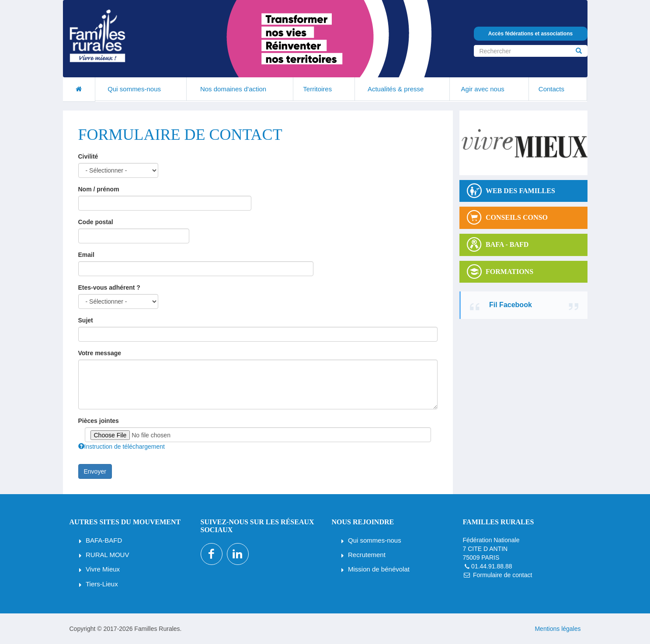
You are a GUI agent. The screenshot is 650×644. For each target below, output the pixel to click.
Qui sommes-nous (375, 540)
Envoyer (95, 471)
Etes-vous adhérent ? (109, 287)
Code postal (96, 222)
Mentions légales (558, 629)
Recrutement (367, 555)
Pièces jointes (99, 421)
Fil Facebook (511, 305)
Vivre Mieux (103, 569)
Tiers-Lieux (102, 584)
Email (86, 255)
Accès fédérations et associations (530, 34)
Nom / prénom (99, 189)
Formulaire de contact (502, 575)
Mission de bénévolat (379, 569)
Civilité (88, 156)
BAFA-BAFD (104, 540)
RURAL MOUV (107, 555)
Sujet (86, 320)
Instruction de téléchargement (122, 447)
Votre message (100, 353)
